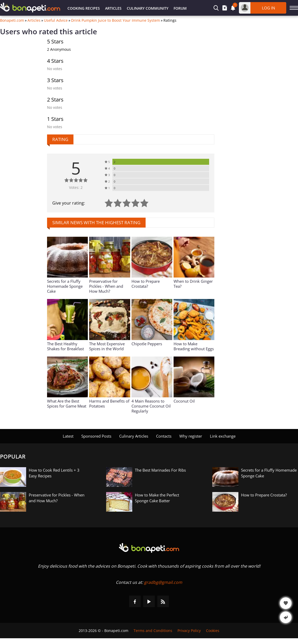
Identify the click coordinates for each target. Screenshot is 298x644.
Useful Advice (56, 20)
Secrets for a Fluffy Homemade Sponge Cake (65, 286)
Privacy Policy (189, 631)
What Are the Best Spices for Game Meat (67, 403)
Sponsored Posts (96, 436)
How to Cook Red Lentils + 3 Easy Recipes (54, 473)
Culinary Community (148, 8)
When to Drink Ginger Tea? (193, 284)
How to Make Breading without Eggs (194, 346)
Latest (68, 436)
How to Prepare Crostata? (146, 284)
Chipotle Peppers (147, 344)
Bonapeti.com (12, 20)
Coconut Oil (184, 401)
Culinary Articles (134, 436)
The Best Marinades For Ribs (160, 470)
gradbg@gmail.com (163, 582)
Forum (180, 8)
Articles (113, 8)
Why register (191, 436)
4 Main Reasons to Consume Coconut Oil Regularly (151, 406)
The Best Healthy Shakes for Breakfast (65, 346)
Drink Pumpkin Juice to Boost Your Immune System (116, 20)
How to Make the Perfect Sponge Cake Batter (157, 498)
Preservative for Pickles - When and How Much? (106, 286)
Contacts (164, 436)
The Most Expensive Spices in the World (107, 346)
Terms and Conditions (153, 631)
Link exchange (223, 436)
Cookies (213, 631)
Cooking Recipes (84, 8)
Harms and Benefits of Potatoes (109, 403)
